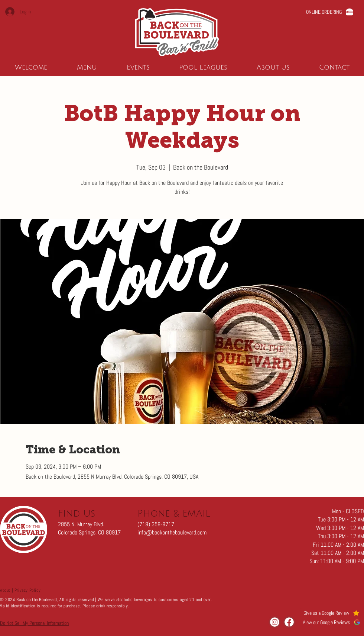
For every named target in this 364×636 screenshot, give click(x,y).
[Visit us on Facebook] (289, 622)
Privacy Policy (27, 590)
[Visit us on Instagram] (275, 622)
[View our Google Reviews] (331, 622)
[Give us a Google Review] (331, 613)
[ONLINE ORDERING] (330, 12)
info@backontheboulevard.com (172, 532)
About (5, 590)
